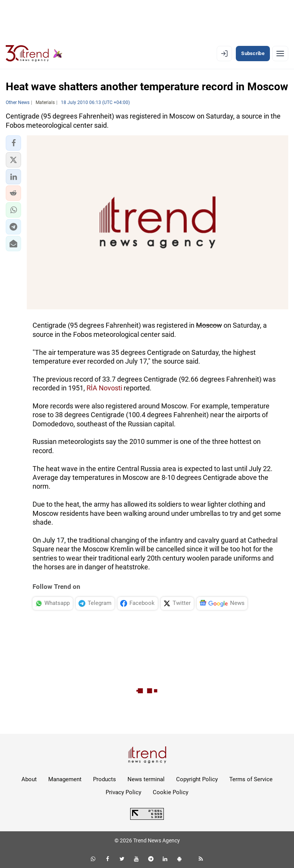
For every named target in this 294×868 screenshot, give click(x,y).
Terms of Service (251, 779)
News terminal (146, 779)
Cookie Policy (171, 792)
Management (65, 779)
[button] (13, 143)
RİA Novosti (104, 388)
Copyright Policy (197, 779)
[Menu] (280, 54)
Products (105, 779)
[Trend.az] (34, 54)
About (29, 779)
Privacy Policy (123, 792)
